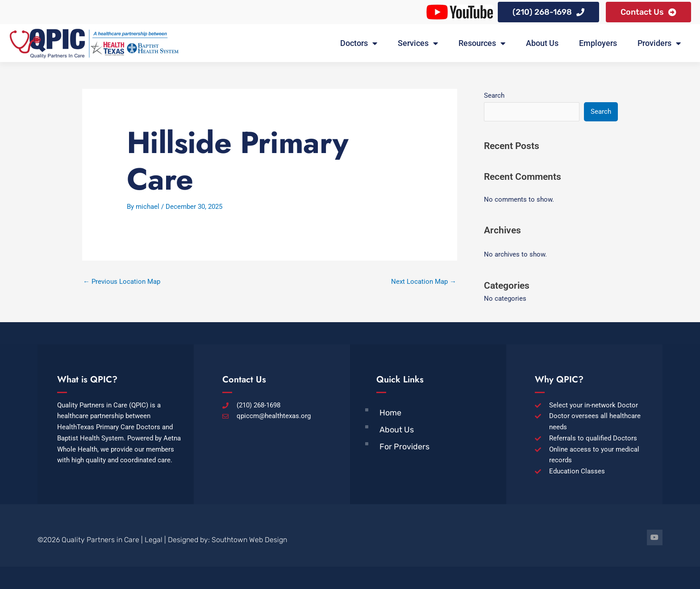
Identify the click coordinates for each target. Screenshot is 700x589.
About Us (542, 43)
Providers (659, 43)
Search (494, 95)
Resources (482, 43)
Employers (598, 43)
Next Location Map (424, 282)
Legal (154, 540)
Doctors (359, 43)
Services (418, 43)
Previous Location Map (122, 282)
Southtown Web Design (249, 540)
